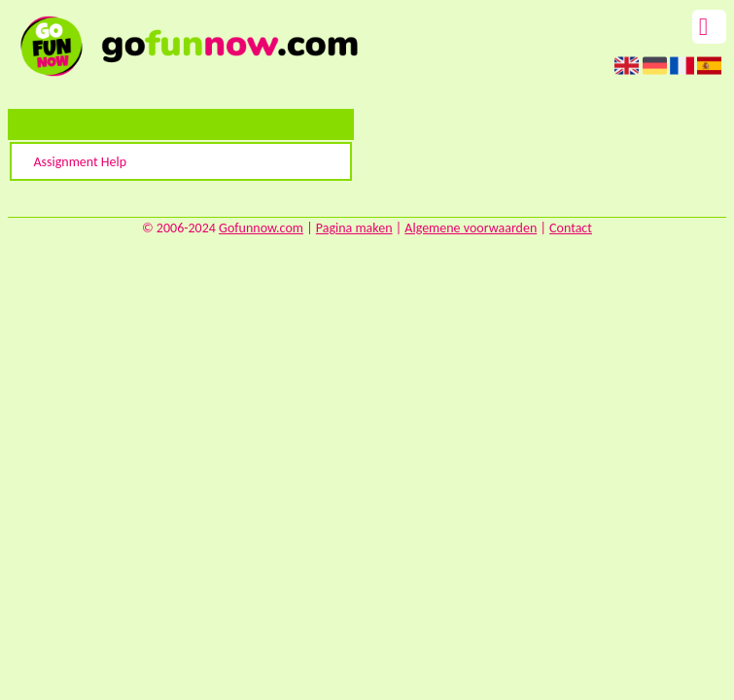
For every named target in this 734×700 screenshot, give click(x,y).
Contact (571, 228)
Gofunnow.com (261, 228)
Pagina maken (354, 228)
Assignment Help (80, 162)
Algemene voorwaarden (471, 228)
